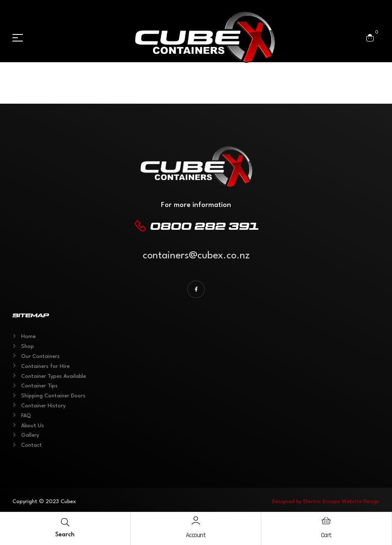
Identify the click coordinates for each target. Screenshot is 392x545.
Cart (326, 535)
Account (196, 535)
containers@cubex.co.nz (196, 256)
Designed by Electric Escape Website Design (326, 502)
